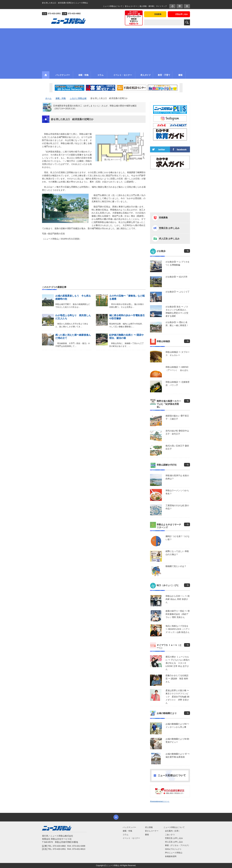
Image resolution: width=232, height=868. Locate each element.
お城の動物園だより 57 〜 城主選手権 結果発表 (178, 755)
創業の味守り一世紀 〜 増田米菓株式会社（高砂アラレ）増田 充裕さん (178, 614)
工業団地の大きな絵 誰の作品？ (177, 507)
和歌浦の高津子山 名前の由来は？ (177, 477)
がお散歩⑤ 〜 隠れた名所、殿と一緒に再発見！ (177, 324)
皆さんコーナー (131, 6)
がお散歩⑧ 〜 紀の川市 (177, 277)
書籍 (147, 835)
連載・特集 (127, 831)
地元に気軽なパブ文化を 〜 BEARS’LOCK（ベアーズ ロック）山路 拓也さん (178, 629)
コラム (126, 835)
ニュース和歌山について (113, 6)
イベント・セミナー (131, 838)
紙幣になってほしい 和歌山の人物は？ (177, 553)
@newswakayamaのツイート (160, 801)
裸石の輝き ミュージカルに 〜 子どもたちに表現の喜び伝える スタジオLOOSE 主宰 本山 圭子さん (178, 663)
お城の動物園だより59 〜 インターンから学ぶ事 (177, 725)
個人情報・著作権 (147, 6)
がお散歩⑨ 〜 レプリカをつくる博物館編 (178, 263)
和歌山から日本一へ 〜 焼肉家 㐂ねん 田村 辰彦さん (178, 599)
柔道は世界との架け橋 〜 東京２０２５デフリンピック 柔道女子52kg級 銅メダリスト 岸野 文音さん (178, 697)
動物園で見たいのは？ (176, 566)
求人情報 (149, 827)
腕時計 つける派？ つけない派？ (178, 538)
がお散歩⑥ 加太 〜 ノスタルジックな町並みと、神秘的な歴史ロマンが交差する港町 (177, 311)
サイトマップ (161, 6)
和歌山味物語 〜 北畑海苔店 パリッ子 (178, 384)
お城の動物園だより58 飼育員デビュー (177, 740)
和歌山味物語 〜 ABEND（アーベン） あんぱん (177, 369)
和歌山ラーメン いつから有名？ (177, 492)
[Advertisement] (116, 49)
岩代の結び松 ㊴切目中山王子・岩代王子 (177, 432)
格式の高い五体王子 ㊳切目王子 (177, 447)
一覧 (187, 251)
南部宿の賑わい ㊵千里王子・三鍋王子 (177, 417)
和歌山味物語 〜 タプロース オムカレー (178, 354)
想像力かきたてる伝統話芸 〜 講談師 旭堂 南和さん (177, 679)
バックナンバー (129, 827)
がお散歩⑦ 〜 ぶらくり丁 (178, 292)
